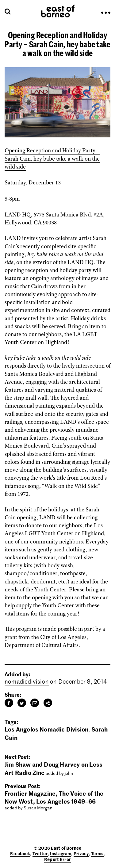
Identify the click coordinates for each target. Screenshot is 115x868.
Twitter (40, 853)
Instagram (61, 853)
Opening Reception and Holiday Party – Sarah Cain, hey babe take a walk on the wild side (52, 158)
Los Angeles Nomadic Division (46, 729)
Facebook (20, 853)
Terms (97, 853)
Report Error (57, 859)
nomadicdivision (27, 681)
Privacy (81, 853)
